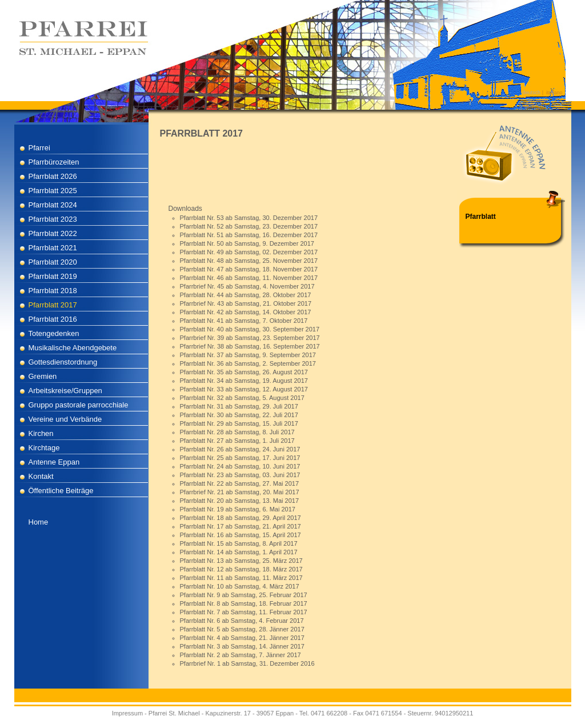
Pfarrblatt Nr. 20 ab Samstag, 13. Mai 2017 (240, 501)
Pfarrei (39, 148)
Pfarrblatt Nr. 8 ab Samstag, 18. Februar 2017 (244, 603)
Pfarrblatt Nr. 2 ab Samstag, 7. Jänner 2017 (241, 655)
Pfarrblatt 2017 (53, 305)
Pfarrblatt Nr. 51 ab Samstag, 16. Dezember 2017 (249, 235)
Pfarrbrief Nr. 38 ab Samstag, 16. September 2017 (250, 346)
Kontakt (41, 476)
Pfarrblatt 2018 (53, 291)
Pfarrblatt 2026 (53, 176)
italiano (554, 93)
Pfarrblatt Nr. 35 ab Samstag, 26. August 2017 (244, 372)
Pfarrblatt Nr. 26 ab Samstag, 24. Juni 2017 (240, 449)
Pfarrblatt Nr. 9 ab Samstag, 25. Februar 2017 (244, 595)
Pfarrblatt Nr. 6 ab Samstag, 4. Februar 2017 (242, 621)
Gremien (43, 376)
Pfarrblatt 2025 (53, 191)
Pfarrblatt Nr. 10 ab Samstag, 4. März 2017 (240, 586)
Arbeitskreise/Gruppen (65, 391)
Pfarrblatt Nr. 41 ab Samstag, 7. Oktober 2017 (244, 321)
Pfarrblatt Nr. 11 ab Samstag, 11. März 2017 (241, 578)
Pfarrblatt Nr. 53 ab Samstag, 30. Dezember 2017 (249, 218)
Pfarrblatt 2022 (53, 233)
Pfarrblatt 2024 (53, 205)
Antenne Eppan (54, 462)
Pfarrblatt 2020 (53, 262)
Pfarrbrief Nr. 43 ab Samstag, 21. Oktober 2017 (246, 303)
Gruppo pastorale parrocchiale (79, 405)
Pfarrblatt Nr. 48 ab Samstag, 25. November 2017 (249, 261)
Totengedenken (54, 333)
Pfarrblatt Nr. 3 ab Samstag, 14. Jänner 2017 (242, 646)
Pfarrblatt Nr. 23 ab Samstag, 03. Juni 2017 (240, 475)
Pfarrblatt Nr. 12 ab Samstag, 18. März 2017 (241, 569)
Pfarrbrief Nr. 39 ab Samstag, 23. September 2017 (250, 338)
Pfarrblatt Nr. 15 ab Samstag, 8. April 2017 (239, 543)
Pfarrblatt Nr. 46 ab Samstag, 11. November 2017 (249, 278)
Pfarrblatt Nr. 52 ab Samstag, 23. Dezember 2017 (249, 226)
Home (39, 522)
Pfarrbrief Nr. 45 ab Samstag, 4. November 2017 (247, 286)
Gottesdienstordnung (63, 362)
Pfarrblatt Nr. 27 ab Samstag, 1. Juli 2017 (237, 441)
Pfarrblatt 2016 (53, 319)
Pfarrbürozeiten (54, 162)
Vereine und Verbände (65, 419)
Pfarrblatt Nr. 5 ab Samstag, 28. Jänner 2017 (242, 629)
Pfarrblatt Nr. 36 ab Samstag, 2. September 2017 (248, 363)
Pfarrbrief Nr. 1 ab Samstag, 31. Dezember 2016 (247, 663)
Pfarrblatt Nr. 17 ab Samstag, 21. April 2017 (241, 526)
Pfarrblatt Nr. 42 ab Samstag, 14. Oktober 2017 (246, 312)
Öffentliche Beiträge (61, 491)
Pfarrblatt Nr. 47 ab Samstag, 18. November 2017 (249, 269)
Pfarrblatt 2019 (53, 276)
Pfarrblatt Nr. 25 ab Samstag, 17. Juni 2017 (240, 458)
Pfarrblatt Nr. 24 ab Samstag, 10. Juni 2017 (240, 466)
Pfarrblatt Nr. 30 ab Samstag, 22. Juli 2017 (239, 415)
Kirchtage (44, 448)
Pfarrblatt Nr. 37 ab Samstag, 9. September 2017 (248, 355)
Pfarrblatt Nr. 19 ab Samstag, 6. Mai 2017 (238, 509)
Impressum (127, 713)
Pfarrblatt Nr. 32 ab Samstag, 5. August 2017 (242, 398)
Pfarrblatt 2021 (53, 248)
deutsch (532, 93)
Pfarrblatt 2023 (53, 219)
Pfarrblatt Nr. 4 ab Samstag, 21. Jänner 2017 (242, 638)
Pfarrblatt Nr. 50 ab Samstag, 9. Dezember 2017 (247, 243)
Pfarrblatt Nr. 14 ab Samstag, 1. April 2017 (239, 552)
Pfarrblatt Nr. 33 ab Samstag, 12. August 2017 (244, 389)
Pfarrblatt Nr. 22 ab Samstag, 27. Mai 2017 (240, 483)
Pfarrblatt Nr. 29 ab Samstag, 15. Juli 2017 (239, 423)
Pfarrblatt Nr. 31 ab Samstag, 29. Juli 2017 (239, 406)
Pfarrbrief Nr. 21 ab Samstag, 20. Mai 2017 (240, 492)
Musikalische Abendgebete (73, 348)
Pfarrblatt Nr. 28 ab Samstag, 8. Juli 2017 (237, 432)
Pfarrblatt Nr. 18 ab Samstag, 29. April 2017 (241, 518)
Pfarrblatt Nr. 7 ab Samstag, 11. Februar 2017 (244, 612)
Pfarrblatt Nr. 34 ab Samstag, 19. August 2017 (244, 381)
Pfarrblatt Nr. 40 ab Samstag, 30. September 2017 (250, 329)
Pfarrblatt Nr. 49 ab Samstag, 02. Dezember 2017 (249, 252)
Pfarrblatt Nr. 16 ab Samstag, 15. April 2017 (241, 535)
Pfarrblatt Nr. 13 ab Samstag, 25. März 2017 (241, 561)
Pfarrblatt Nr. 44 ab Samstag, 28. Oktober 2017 (246, 295)
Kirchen (41, 433)
